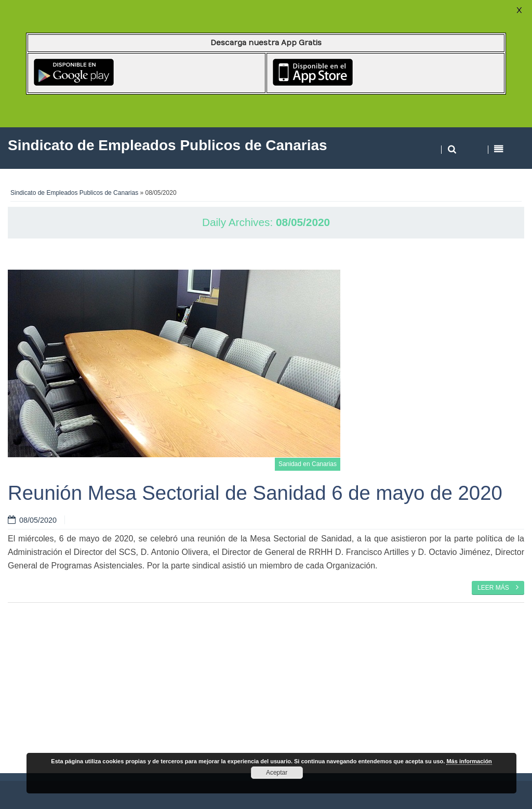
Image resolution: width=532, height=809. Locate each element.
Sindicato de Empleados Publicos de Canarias (74, 193)
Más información (469, 761)
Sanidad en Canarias (308, 464)
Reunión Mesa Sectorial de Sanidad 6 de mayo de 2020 (255, 493)
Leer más (498, 587)
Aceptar (277, 773)
